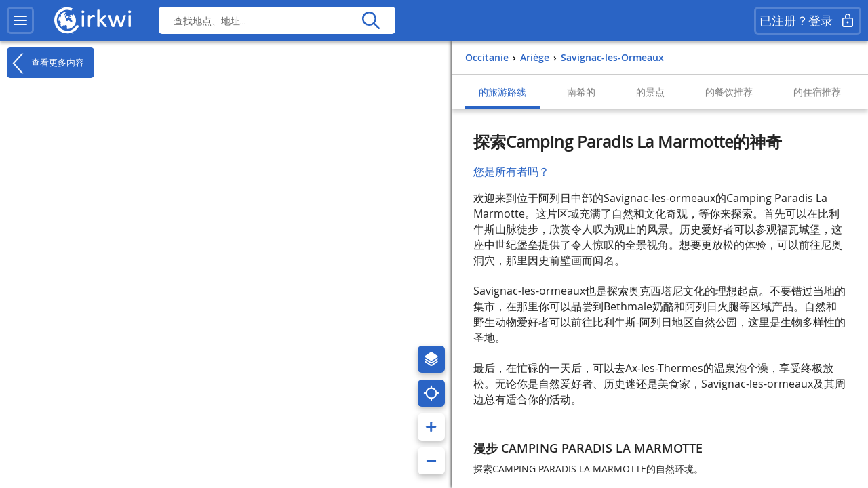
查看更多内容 (45, 63)
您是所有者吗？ (511, 171)
